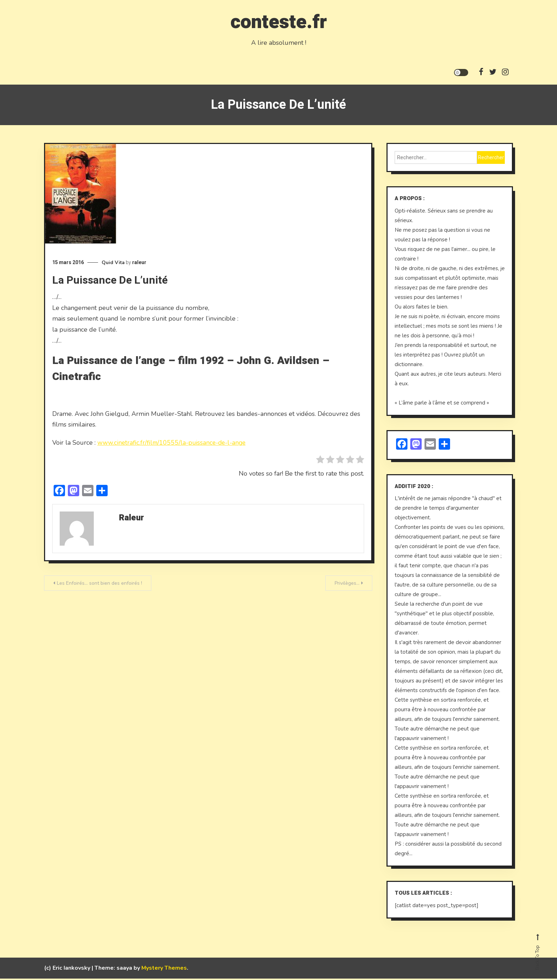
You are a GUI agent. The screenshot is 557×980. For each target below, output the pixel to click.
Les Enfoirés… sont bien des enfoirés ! (99, 585)
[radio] (320, 463)
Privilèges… (347, 585)
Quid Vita (113, 264)
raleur (139, 264)
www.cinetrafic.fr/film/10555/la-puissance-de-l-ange (174, 444)
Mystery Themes (164, 969)
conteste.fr (279, 21)
